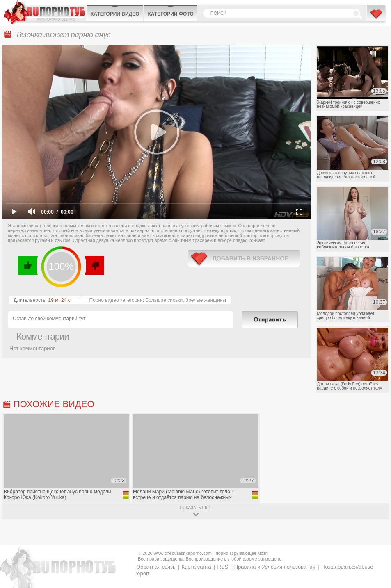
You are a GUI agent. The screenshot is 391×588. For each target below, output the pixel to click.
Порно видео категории (116, 300)
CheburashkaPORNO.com (45, 12)
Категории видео (115, 14)
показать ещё (195, 508)
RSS (223, 567)
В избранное (377, 18)
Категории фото (170, 14)
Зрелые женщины (206, 300)
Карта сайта (196, 567)
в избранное (244, 259)
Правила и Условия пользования (275, 567)
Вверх (375, 554)
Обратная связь (156, 567)
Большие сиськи (164, 300)
